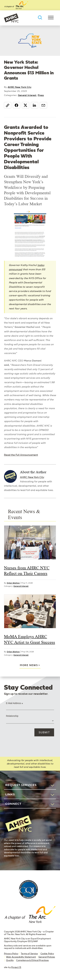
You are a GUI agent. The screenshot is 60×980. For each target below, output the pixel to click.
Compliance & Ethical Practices (32, 960)
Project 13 (16, 967)
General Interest (27, 95)
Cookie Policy (47, 954)
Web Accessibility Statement (21, 957)
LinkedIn (34, 105)
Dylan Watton (13, 583)
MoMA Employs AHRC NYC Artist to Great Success (30, 639)
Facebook (17, 105)
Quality (10, 960)
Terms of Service (29, 954)
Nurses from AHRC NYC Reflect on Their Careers (27, 571)
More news (29, 665)
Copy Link (8, 105)
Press (41, 95)
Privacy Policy (11, 954)
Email (43, 105)
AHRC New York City (11, 18)
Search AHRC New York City (40, 18)
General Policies (47, 957)
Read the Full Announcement (21, 455)
